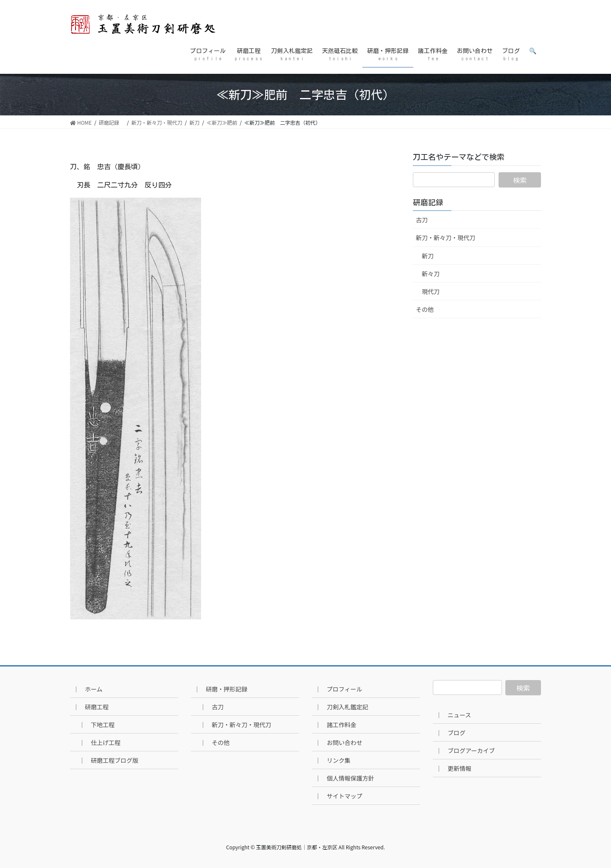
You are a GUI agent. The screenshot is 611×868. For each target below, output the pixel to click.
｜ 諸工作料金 (336, 725)
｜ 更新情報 (454, 768)
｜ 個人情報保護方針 (345, 778)
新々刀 (431, 274)
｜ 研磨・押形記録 (221, 689)
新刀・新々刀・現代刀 (446, 238)
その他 (425, 309)
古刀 (422, 220)
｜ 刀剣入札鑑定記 (342, 707)
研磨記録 (432, 202)
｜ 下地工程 (97, 725)
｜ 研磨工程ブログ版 (109, 760)
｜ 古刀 (212, 707)
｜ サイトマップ (339, 796)
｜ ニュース (453, 715)
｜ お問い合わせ (339, 742)
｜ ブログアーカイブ (465, 750)
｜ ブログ (451, 733)
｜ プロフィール (339, 689)
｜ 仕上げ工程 (100, 742)
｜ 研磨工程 (91, 707)
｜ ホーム (88, 689)
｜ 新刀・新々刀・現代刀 (235, 725)
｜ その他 (215, 742)
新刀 (428, 256)
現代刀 (431, 291)
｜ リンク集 (333, 760)
